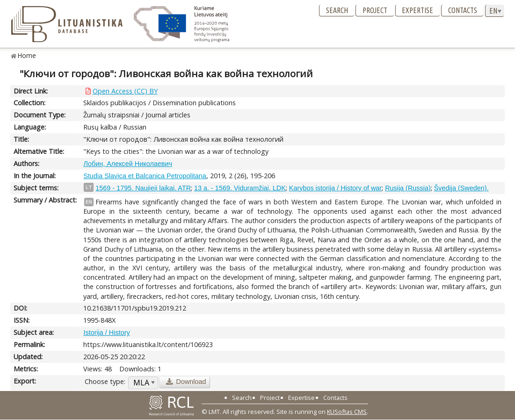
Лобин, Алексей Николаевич (128, 164)
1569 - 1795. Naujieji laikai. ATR (143, 188)
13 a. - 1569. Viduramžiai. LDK (240, 188)
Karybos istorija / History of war (335, 188)
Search (337, 10)
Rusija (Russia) (408, 188)
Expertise (417, 10)
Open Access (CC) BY (125, 91)
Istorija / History (106, 333)
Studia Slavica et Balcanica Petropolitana (145, 176)
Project (375, 10)
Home (27, 55)
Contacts (463, 10)
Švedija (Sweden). (461, 188)
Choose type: (105, 381)
